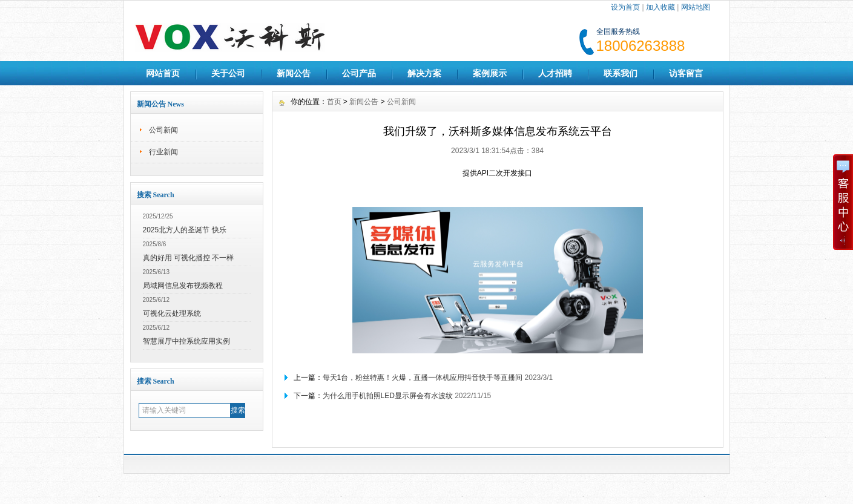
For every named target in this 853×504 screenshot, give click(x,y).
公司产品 (359, 73)
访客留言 (686, 73)
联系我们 (621, 73)
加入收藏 (660, 7)
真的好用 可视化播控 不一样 (189, 258)
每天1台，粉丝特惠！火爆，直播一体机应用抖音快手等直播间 (423, 378)
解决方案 (424, 73)
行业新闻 (163, 152)
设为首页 (625, 7)
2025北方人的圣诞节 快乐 (185, 230)
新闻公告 (294, 73)
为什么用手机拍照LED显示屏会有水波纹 (388, 396)
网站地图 (696, 7)
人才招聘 (555, 73)
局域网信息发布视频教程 (183, 286)
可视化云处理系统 (172, 313)
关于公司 (228, 73)
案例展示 (490, 73)
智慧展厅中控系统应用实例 (186, 341)
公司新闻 (163, 130)
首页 (334, 102)
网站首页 (163, 73)
